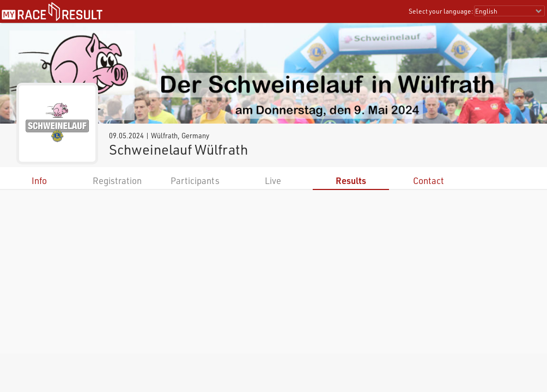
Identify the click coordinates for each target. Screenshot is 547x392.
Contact (429, 180)
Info (39, 180)
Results (351, 180)
